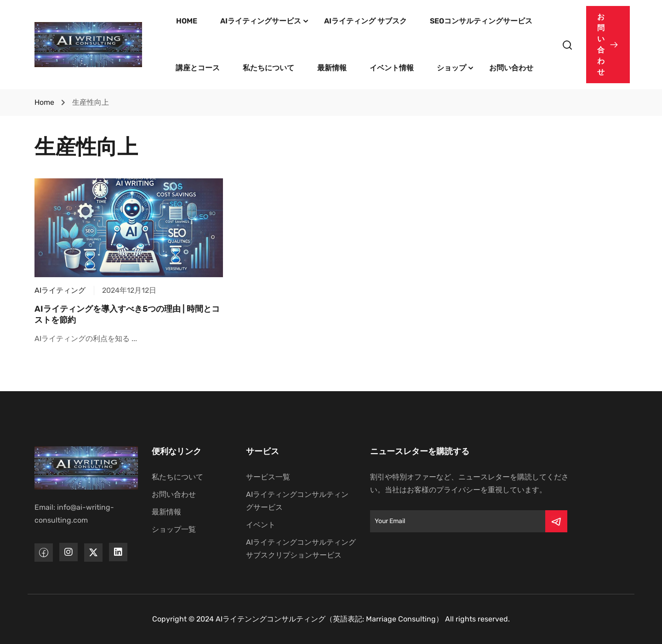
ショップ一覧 (174, 529)
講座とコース (198, 68)
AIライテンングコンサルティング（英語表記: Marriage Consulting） (329, 619)
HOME (187, 21)
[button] (608, 45)
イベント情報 (392, 68)
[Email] (458, 521)
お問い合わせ (511, 68)
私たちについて (268, 68)
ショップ (451, 68)
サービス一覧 (268, 477)
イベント (261, 525)
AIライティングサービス (261, 21)
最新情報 (332, 68)
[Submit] (556, 521)
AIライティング (60, 290)
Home (44, 102)
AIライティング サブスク (365, 21)
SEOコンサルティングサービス (481, 21)
